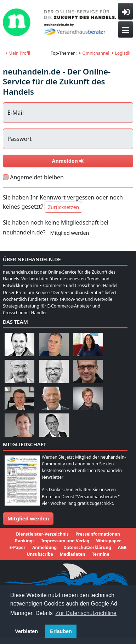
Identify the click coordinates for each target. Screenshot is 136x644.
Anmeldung (44, 547)
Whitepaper (108, 541)
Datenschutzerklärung (87, 547)
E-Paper (17, 547)
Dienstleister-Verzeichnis (42, 534)
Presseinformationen (98, 534)
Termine (101, 554)
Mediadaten (73, 554)
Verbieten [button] (26, 631)
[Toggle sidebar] (126, 11)
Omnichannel (94, 53)
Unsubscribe (40, 554)
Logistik (121, 53)
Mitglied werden (70, 233)
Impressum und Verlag (66, 541)
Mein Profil (18, 53)
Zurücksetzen (63, 207)
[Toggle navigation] (126, 30)
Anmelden (68, 161)
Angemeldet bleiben (37, 177)
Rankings (25, 541)
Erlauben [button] (61, 631)
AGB (122, 547)
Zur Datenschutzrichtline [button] (86, 613)
